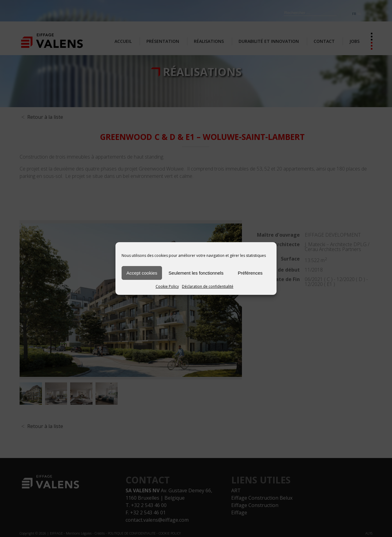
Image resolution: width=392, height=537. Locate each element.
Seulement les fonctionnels (196, 273)
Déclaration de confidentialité (208, 286)
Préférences (250, 273)
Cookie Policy (167, 286)
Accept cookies (142, 273)
